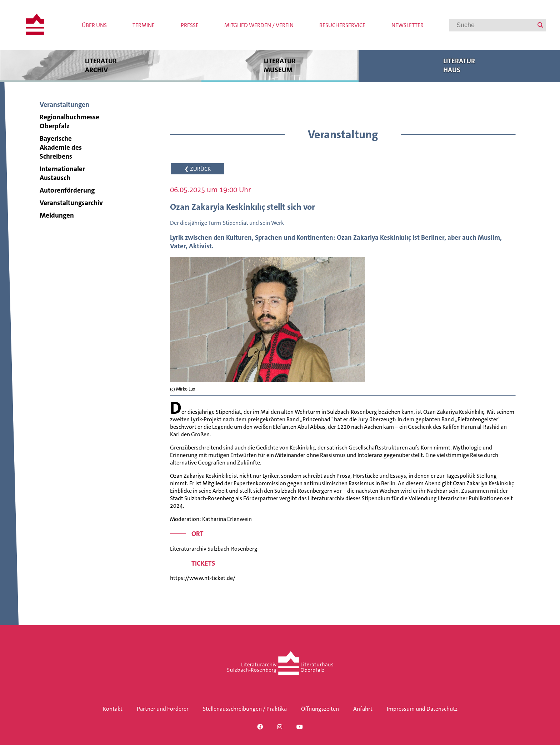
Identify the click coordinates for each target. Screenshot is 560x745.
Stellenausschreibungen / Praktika (245, 709)
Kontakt (113, 709)
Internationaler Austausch (62, 173)
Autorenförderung (67, 190)
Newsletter (407, 25)
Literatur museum (280, 65)
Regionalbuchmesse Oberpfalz (69, 121)
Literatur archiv (101, 65)
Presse (190, 25)
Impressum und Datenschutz (422, 709)
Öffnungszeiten (320, 709)
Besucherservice (342, 25)
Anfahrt (363, 709)
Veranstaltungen (64, 105)
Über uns (94, 25)
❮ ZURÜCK (197, 169)
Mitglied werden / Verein (259, 25)
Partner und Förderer (163, 709)
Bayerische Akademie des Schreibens (61, 147)
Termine (144, 25)
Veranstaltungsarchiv (71, 203)
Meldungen (57, 215)
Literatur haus (459, 65)
